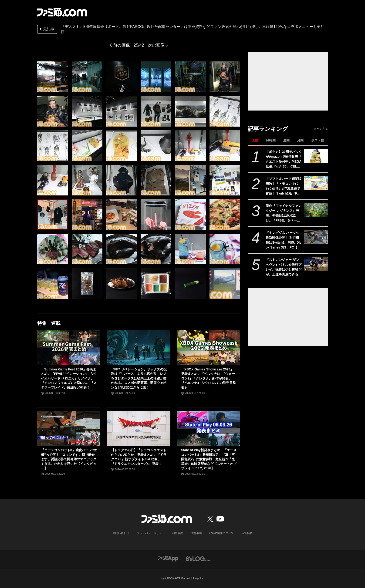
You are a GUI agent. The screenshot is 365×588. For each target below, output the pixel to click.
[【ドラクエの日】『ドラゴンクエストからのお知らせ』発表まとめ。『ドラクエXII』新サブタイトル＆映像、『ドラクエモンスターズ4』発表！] (139, 428)
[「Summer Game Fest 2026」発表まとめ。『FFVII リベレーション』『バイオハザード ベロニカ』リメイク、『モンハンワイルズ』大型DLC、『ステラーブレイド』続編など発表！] (69, 347)
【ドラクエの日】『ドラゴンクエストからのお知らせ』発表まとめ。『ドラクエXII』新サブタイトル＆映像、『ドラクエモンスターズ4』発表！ (139, 457)
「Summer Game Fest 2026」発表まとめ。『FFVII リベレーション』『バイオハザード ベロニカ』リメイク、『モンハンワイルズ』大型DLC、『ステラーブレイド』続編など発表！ (69, 378)
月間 (300, 140)
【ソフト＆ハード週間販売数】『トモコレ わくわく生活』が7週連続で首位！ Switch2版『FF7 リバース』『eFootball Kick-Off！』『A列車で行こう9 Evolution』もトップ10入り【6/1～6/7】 (284, 186)
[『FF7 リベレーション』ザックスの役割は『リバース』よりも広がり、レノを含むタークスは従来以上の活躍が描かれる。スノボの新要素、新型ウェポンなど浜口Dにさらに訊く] (139, 347)
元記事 (46, 30)
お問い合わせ (121, 533)
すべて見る (321, 129)
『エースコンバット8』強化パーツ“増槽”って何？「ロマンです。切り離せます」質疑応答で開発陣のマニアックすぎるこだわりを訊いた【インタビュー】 (69, 459)
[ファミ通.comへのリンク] (62, 12)
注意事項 (196, 533)
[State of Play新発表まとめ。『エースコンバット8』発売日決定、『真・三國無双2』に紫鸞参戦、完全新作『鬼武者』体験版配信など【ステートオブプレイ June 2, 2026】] (209, 428)
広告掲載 (247, 533)
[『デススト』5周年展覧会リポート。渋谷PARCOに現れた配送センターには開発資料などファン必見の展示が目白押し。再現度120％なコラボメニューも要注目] (53, 77)
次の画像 (156, 45)
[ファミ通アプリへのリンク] (168, 558)
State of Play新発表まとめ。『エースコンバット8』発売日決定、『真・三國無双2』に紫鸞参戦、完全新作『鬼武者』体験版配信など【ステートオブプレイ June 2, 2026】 (209, 459)
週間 (286, 140)
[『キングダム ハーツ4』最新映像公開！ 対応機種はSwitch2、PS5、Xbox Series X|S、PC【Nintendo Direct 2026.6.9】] (316, 237)
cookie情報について (222, 533)
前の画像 (122, 45)
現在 (255, 140)
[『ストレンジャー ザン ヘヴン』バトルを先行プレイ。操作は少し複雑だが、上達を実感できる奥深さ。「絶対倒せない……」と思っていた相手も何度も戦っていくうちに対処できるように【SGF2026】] (316, 264)
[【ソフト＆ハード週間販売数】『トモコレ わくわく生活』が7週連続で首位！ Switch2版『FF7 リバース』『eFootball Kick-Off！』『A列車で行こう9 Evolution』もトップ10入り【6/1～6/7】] (316, 183)
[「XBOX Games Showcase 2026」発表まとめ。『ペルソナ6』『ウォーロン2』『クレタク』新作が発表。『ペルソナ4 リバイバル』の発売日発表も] (209, 347)
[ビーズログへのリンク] (198, 558)
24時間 (270, 140)
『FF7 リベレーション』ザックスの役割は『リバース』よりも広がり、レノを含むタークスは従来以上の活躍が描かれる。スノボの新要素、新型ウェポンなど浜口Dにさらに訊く (139, 378)
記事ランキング (268, 129)
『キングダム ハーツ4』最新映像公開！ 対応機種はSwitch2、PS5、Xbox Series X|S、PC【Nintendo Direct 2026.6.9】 (283, 240)
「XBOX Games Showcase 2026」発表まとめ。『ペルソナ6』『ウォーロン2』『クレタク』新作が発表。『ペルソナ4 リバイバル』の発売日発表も (209, 378)
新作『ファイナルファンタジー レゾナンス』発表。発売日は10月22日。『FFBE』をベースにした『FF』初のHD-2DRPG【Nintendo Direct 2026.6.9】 (284, 213)
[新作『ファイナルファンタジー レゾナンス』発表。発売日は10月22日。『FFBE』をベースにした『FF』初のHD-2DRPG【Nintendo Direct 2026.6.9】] (316, 210)
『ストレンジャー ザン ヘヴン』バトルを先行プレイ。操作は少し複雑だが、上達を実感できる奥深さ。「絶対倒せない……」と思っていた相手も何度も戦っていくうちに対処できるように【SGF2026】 (284, 267)
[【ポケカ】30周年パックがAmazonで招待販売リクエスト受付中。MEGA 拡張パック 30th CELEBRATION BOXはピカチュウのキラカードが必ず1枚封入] (316, 156)
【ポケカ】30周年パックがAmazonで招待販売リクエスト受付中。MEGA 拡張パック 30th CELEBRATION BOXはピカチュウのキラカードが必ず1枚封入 (284, 159)
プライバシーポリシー (151, 533)
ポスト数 (318, 140)
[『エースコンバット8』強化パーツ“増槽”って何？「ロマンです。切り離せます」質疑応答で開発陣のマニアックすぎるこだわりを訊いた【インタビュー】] (69, 428)
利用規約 (178, 533)
